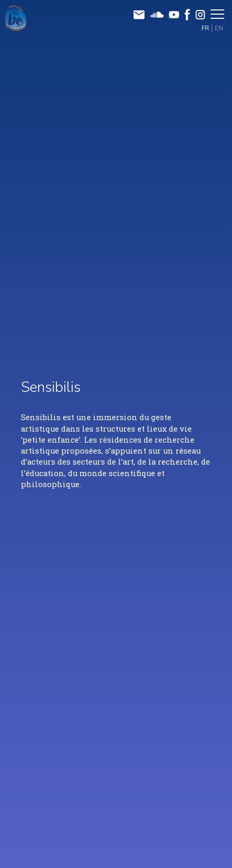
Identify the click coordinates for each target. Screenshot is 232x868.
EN (219, 28)
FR (206, 28)
